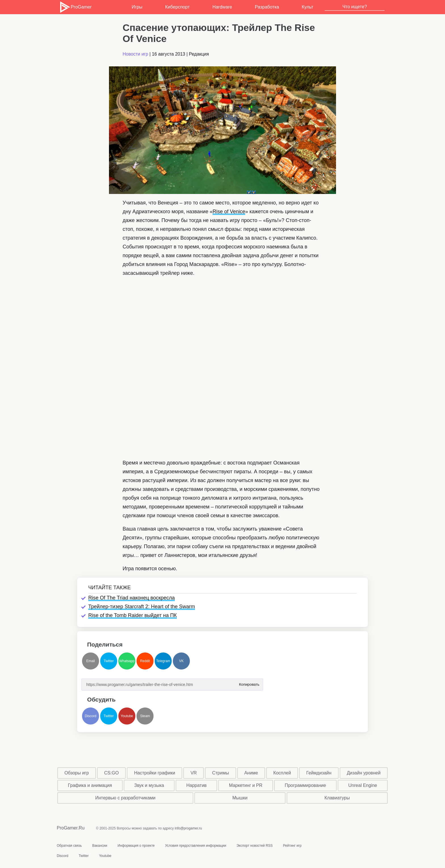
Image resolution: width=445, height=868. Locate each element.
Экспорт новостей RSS (254, 846)
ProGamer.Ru (71, 828)
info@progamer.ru (188, 828)
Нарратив (197, 785)
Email (91, 661)
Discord (91, 716)
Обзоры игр (77, 773)
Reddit (145, 661)
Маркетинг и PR (246, 785)
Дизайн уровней (364, 773)
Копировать (249, 683)
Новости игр (135, 54)
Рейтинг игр (292, 846)
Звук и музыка (149, 785)
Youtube (127, 716)
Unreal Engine (363, 785)
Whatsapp (127, 661)
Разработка (267, 7)
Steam (145, 716)
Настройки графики (155, 773)
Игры (137, 7)
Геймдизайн (319, 773)
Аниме (251, 773)
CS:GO (112, 773)
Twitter (109, 661)
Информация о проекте (136, 846)
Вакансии (100, 846)
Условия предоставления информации (196, 846)
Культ (307, 7)
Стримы (220, 773)
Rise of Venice (229, 212)
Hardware (222, 7)
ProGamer (75, 7)
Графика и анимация (90, 785)
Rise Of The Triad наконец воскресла (132, 598)
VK (181, 661)
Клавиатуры (337, 798)
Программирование (305, 785)
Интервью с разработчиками (125, 798)
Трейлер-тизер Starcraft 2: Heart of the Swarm (142, 607)
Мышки (240, 798)
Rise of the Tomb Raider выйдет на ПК (133, 615)
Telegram (163, 661)
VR (194, 773)
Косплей (282, 773)
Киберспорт (177, 7)
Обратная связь (69, 846)
